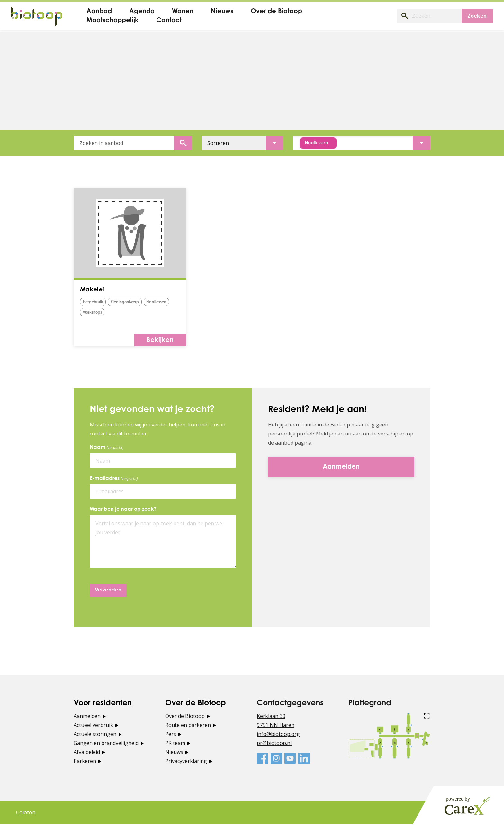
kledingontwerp (131, 303)
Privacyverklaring (186, 762)
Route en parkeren (188, 726)
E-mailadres (115, 479)
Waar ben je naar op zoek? (123, 510)
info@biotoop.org (278, 735)
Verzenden (108, 591)
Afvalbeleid (87, 753)
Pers (171, 735)
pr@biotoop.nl (274, 744)
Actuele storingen (95, 735)
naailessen (95, 313)
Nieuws (174, 753)
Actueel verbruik (93, 726)
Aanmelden (87, 717)
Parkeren (85, 762)
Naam (108, 448)
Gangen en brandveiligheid (106, 744)
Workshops (126, 313)
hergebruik (95, 303)
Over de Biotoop (185, 717)
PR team (175, 744)
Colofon (26, 813)
